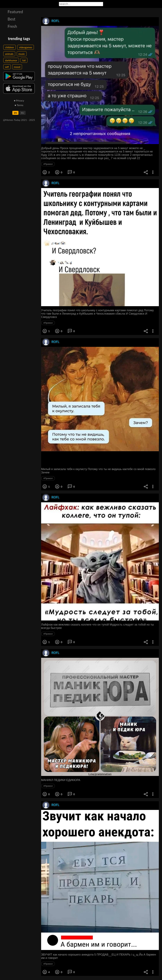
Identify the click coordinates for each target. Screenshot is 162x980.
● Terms (19, 105)
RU (23, 113)
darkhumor (11, 60)
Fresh (12, 26)
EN (15, 113)
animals (9, 54)
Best (11, 19)
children (9, 47)
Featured (15, 12)
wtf (7, 67)
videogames (26, 47)
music (22, 54)
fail (24, 60)
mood (17, 67)
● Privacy (19, 100)
